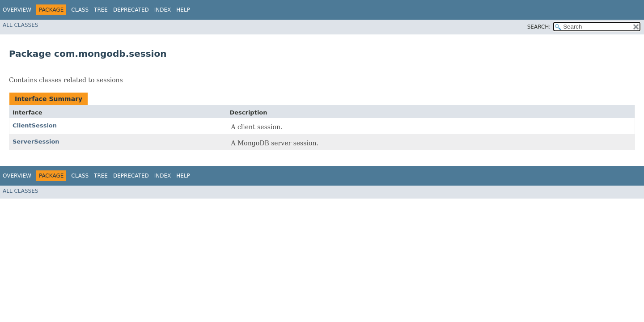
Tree (101, 10)
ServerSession (36, 142)
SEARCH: (539, 27)
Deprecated (131, 10)
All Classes (20, 25)
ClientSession (35, 125)
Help (183, 10)
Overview (17, 10)
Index (163, 10)
